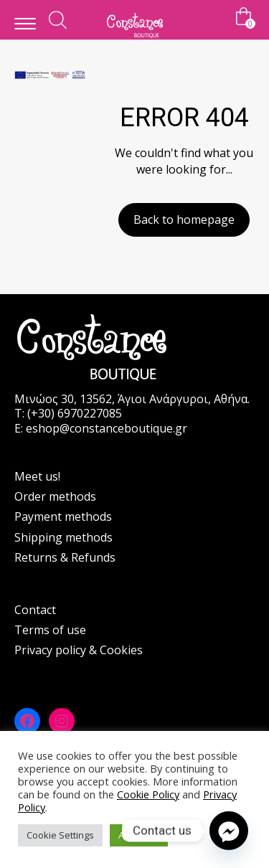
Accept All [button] (139, 835)
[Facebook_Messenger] (229, 831)
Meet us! (37, 476)
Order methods (55, 496)
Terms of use (50, 630)
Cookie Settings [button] (60, 835)
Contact (35, 610)
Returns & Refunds (65, 557)
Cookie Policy (148, 794)
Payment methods (63, 516)
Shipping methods (63, 537)
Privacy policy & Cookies (79, 650)
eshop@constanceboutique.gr (107, 428)
